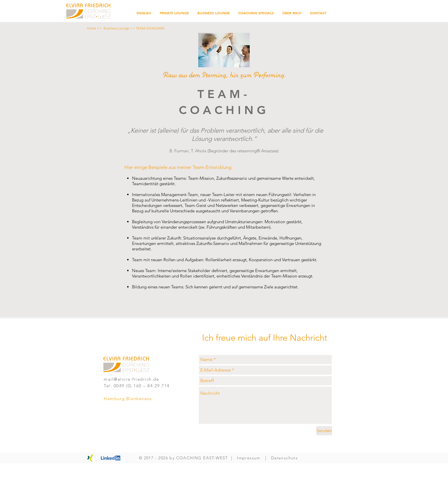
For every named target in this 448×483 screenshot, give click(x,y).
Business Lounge (116, 28)
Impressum (249, 458)
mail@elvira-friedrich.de (131, 379)
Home (92, 28)
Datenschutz (284, 458)
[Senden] (324, 431)
